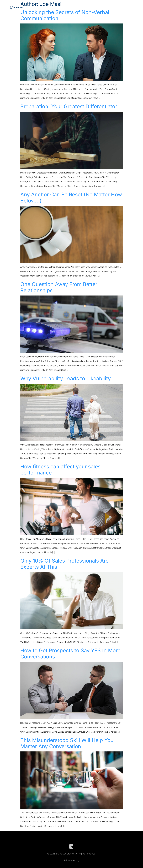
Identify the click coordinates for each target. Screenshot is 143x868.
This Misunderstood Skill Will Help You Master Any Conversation (67, 743)
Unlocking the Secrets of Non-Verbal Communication (65, 15)
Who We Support (82, 7)
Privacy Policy (71, 860)
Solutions (51, 7)
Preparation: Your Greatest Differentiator (69, 106)
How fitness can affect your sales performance (60, 470)
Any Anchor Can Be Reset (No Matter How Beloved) (71, 198)
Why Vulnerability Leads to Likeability (66, 378)
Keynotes (99, 7)
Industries (65, 7)
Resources (113, 7)
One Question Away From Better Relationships (59, 287)
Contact (131, 7)
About (123, 7)
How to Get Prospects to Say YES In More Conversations (70, 653)
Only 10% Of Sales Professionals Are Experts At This (64, 564)
